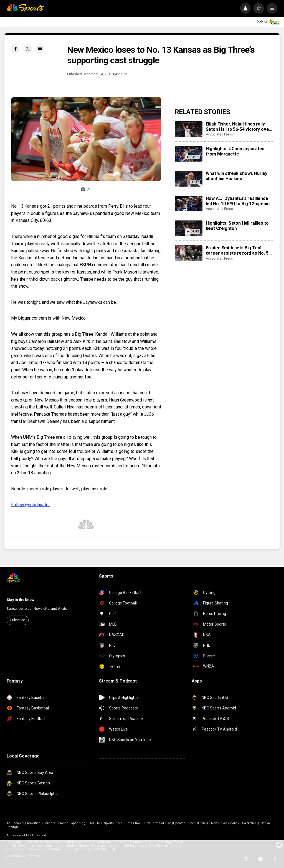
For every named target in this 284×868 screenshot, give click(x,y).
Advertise (34, 823)
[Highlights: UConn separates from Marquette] (189, 154)
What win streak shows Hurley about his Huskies (237, 176)
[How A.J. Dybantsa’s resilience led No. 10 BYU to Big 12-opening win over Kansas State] (189, 204)
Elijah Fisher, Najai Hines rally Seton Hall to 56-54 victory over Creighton (238, 127)
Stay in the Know (21, 600)
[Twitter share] (28, 49)
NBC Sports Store (110, 823)
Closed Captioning (72, 823)
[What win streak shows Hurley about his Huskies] (189, 179)
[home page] (26, 8)
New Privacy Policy (225, 823)
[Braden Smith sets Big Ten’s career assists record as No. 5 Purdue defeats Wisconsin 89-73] (189, 253)
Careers (49, 823)
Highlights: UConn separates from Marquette (235, 151)
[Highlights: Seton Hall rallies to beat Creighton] (189, 228)
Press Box (133, 823)
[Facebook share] (16, 49)
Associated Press (219, 134)
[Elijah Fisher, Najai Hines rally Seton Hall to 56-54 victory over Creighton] (189, 129)
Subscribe (18, 620)
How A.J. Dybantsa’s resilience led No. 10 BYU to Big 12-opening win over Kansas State (239, 201)
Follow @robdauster (31, 505)
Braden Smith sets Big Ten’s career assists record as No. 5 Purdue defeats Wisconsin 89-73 (239, 250)
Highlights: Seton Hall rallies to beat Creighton (237, 226)
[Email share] (40, 49)
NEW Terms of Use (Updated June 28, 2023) (176, 823)
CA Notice (249, 823)
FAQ (91, 823)
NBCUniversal (36, 835)
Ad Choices (15, 823)
